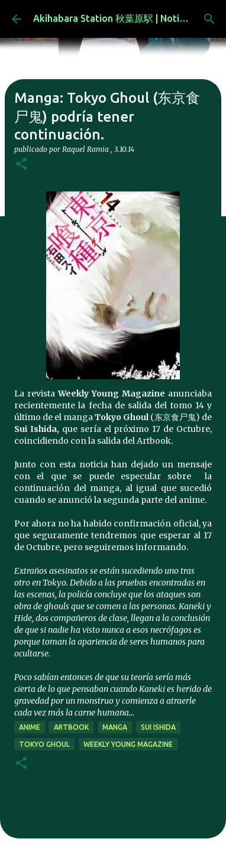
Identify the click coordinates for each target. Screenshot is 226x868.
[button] (21, 165)
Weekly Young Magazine (128, 744)
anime (30, 727)
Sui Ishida (158, 727)
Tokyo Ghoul (44, 744)
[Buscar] (209, 19)
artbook (71, 727)
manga (115, 727)
